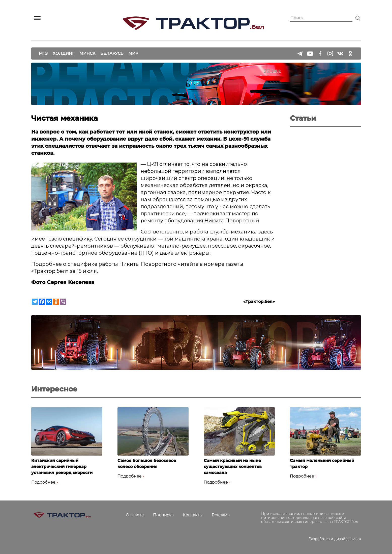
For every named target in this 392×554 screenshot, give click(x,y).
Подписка (163, 515)
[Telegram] (35, 302)
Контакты (193, 515)
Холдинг (64, 53)
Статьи (303, 118)
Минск (87, 53)
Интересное (54, 389)
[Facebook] (42, 302)
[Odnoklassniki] (56, 302)
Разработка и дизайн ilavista (335, 539)
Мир (133, 53)
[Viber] (63, 302)
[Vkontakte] (49, 302)
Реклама (221, 515)
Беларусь (112, 53)
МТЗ (43, 53)
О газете (135, 515)
